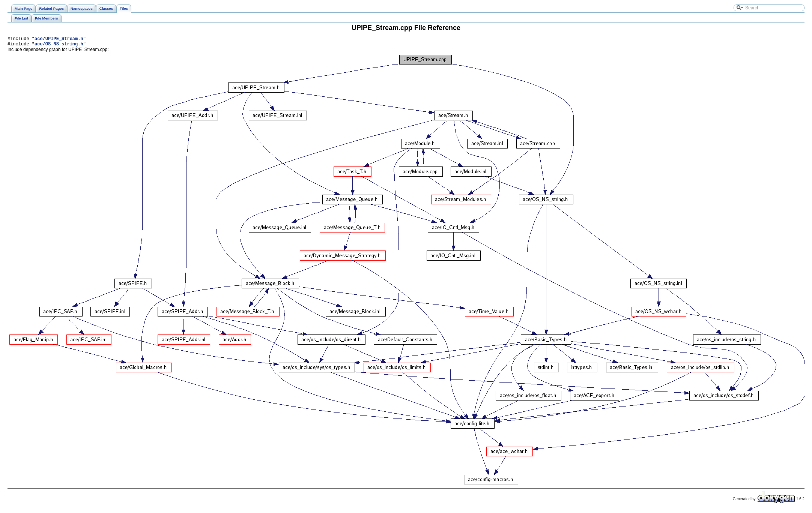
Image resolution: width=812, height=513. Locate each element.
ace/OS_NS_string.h (59, 46)
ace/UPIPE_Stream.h (59, 40)
